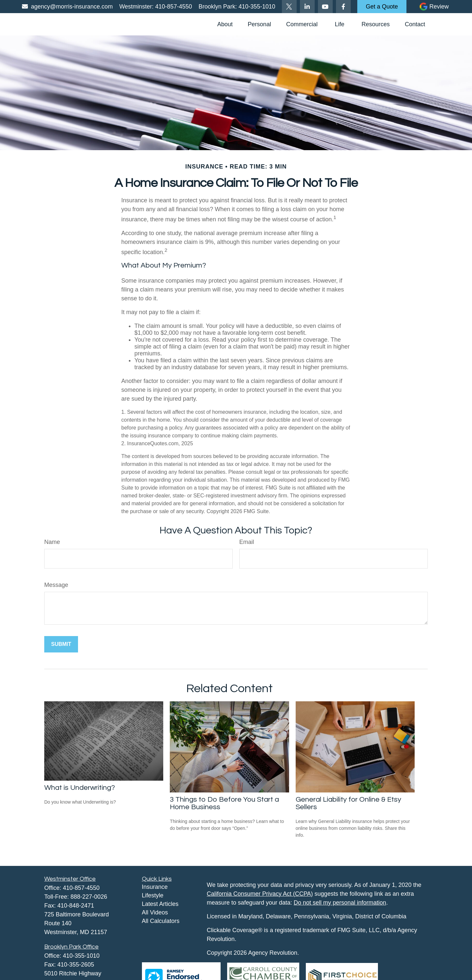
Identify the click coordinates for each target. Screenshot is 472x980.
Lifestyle (153, 895)
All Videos (155, 912)
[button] (225, 24)
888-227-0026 (89, 897)
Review (439, 7)
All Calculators (161, 921)
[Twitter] (289, 7)
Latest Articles (160, 904)
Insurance (155, 887)
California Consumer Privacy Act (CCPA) (260, 894)
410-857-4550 (173, 7)
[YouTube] (325, 7)
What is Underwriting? (80, 788)
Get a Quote (382, 7)
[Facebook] (343, 7)
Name (52, 542)
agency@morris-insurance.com (67, 7)
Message (56, 585)
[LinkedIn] (307, 7)
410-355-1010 (256, 7)
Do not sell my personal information (340, 903)
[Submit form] (61, 644)
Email (247, 542)
